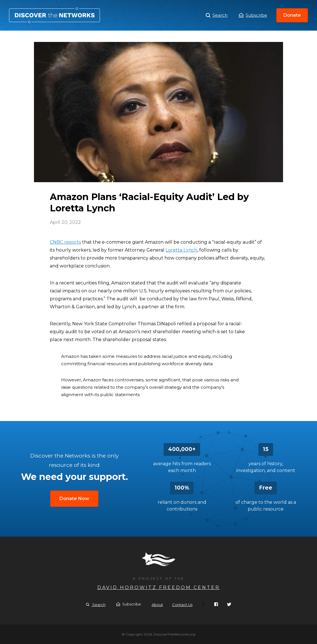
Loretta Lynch (181, 250)
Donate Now (74, 499)
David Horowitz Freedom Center (159, 587)
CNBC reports (65, 242)
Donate (292, 15)
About (157, 605)
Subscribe (253, 15)
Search (217, 15)
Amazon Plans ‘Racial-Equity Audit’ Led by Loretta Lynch (54, 15)
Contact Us (182, 605)
